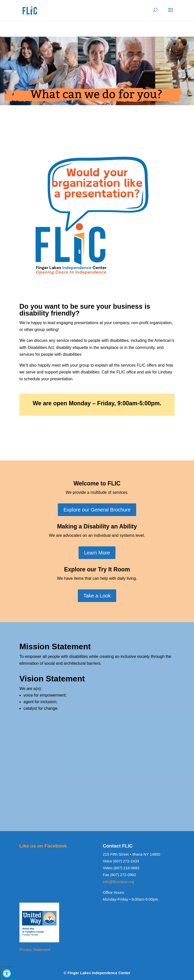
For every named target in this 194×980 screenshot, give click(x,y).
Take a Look (97, 596)
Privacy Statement (35, 950)
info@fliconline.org (118, 882)
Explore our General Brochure (97, 510)
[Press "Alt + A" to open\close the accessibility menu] (7, 973)
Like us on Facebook (43, 846)
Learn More (97, 553)
